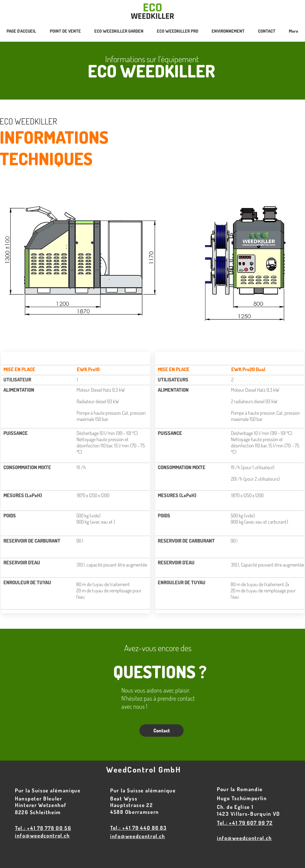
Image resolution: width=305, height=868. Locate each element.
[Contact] (162, 730)
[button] (177, 31)
